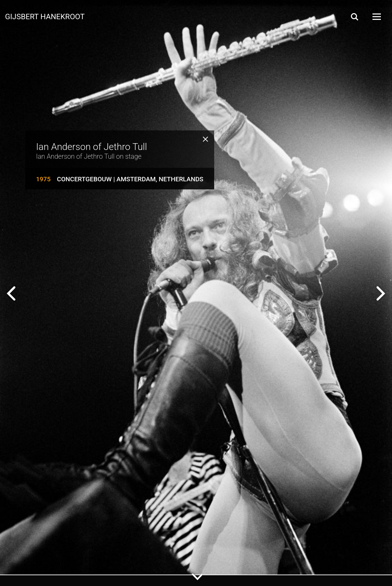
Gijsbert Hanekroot (45, 16)
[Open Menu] (376, 17)
